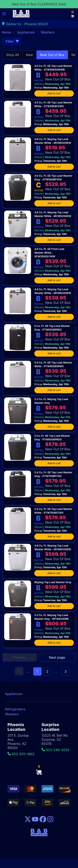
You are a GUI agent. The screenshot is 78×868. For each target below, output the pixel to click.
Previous (20, 657)
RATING (39, 81)
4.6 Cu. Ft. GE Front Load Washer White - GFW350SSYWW (49, 253)
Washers (48, 32)
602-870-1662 (21, 754)
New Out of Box (52, 55)
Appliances (26, 32)
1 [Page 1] (37, 671)
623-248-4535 (55, 750)
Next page (57, 657)
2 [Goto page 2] (47, 671)
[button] (4, 14)
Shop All (12, 55)
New (29, 55)
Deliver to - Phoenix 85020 (25, 24)
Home (6, 32)
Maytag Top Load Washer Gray (53, 582)
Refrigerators (15, 709)
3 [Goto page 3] (66, 671)
